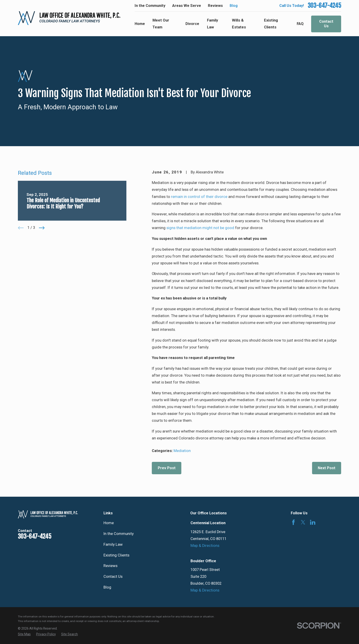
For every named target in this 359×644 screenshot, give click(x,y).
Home (109, 523)
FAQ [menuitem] (300, 24)
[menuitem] (24, 634)
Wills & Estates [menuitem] (239, 24)
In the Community (150, 6)
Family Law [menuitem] (212, 24)
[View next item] (42, 228)
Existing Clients (116, 555)
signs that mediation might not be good (200, 228)
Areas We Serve (187, 6)
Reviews (215, 6)
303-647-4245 (324, 6)
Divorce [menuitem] (192, 24)
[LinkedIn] (313, 522)
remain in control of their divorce (199, 197)
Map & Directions (205, 546)
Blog (234, 6)
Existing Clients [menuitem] (271, 24)
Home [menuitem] (140, 24)
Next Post (327, 468)
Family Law (113, 544)
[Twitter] (303, 522)
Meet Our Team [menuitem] (161, 24)
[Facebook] (293, 522)
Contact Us (326, 24)
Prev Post (167, 468)
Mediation (182, 451)
